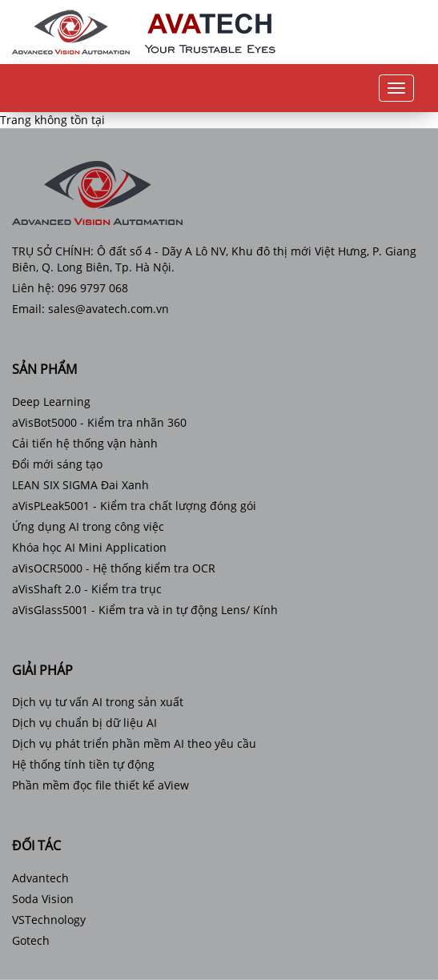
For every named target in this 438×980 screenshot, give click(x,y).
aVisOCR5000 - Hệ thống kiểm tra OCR (114, 568)
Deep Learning (51, 402)
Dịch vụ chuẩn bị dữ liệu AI (84, 723)
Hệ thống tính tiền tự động (83, 764)
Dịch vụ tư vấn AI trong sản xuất (98, 702)
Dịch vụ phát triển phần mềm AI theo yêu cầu (134, 743)
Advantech (40, 878)
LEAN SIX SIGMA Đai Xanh (80, 485)
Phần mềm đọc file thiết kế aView (100, 785)
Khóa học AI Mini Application (89, 547)
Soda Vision (43, 899)
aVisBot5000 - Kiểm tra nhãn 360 (99, 422)
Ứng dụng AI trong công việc (88, 526)
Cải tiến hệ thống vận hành (85, 443)
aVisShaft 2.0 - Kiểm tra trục (87, 589)
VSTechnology (49, 920)
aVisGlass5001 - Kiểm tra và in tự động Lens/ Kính (145, 610)
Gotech (31, 940)
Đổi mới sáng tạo (57, 464)
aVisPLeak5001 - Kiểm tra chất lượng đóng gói (134, 506)
